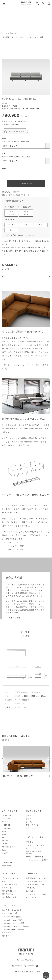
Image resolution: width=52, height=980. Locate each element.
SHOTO (5, 842)
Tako (4, 823)
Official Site (29, 961)
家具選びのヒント (9, 892)
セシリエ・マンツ (33, 849)
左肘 (41, 226)
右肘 (26, 226)
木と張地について (9, 898)
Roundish (6, 820)
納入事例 (6, 937)
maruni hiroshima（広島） (15, 924)
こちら (37, 252)
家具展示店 (7, 933)
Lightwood (7, 829)
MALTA (5, 854)
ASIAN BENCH (9, 848)
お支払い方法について (15, 201)
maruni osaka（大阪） (13, 921)
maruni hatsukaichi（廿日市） (17, 927)
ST (3, 857)
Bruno (5, 845)
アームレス (11, 226)
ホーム (5, 33)
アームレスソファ (12, 543)
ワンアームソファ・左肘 (15, 550)
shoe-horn (6, 867)
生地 (4, 138)
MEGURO (6, 826)
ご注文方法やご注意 (34, 882)
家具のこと (7, 889)
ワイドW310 (26, 214)
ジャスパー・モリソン (35, 846)
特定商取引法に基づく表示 (37, 879)
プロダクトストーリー (11, 879)
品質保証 (30, 892)
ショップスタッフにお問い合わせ (17, 195)
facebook (30, 967)
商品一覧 (14, 33)
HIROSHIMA (7, 817)
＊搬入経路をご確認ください (31, 109)
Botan (5, 851)
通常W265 (11, 214)
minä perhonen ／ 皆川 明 (37, 861)
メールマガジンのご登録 (36, 895)
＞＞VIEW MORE (14, 619)
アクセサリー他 (32, 826)
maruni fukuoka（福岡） (14, 930)
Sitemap (19, 961)
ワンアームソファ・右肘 (15, 547)
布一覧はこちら (21, 708)
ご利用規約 (31, 889)
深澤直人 (30, 843)
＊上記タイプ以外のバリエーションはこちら (21, 236)
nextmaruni (7, 863)
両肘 (11, 231)
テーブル (30, 823)
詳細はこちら (20, 704)
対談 (4, 882)
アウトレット (31, 829)
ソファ (29, 820)
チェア (29, 817)
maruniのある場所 (10, 885)
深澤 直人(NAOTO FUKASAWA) (29, 693)
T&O (4, 832)
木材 (4, 154)
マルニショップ (8, 914)
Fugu (4, 835)
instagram (18, 967)
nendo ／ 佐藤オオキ (35, 858)
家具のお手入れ (8, 895)
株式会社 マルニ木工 (10, 911)
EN (3, 838)
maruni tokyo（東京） (13, 918)
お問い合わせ (8, 446)
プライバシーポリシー (35, 885)
